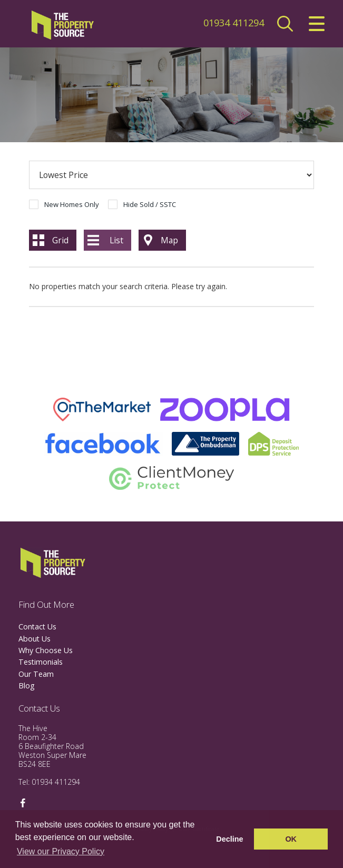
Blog (27, 685)
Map (169, 240)
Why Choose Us (46, 650)
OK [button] (291, 839)
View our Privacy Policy (61, 851)
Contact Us (37, 627)
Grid (60, 240)
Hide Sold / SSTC (150, 204)
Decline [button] (229, 839)
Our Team (36, 674)
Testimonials (41, 662)
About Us (35, 639)
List (116, 240)
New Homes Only (72, 204)
